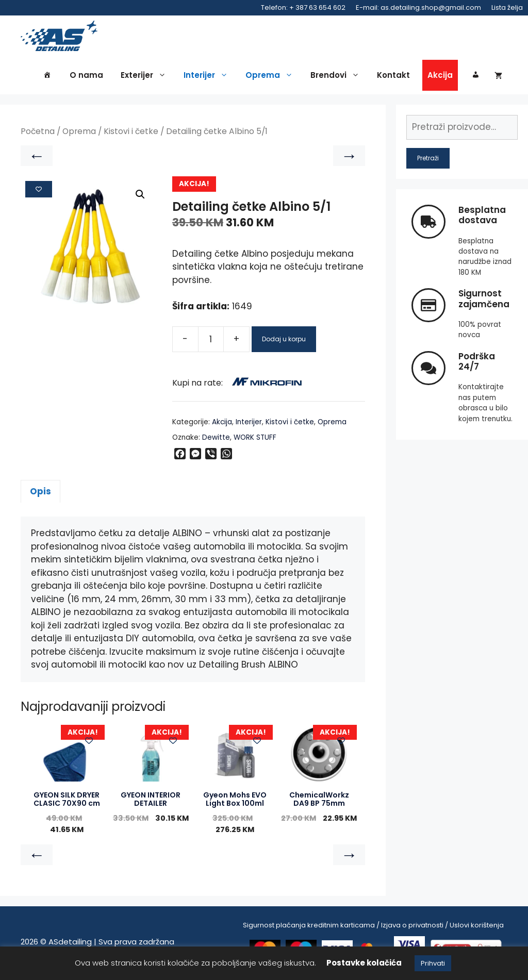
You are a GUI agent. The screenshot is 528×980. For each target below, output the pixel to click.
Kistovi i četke (131, 134)
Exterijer (146, 78)
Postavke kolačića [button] (364, 963)
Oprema (272, 78)
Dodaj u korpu (284, 342)
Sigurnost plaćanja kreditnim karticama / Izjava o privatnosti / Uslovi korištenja (373, 928)
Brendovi (337, 78)
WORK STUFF (255, 440)
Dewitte (216, 440)
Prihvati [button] (433, 963)
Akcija (440, 78)
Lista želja (507, 7)
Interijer (208, 78)
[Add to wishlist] (39, 192)
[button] (140, 197)
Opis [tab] (40, 494)
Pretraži (428, 161)
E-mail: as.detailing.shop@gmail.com (418, 7)
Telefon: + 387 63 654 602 (303, 7)
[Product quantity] (211, 342)
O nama (86, 78)
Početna (38, 134)
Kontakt (393, 78)
